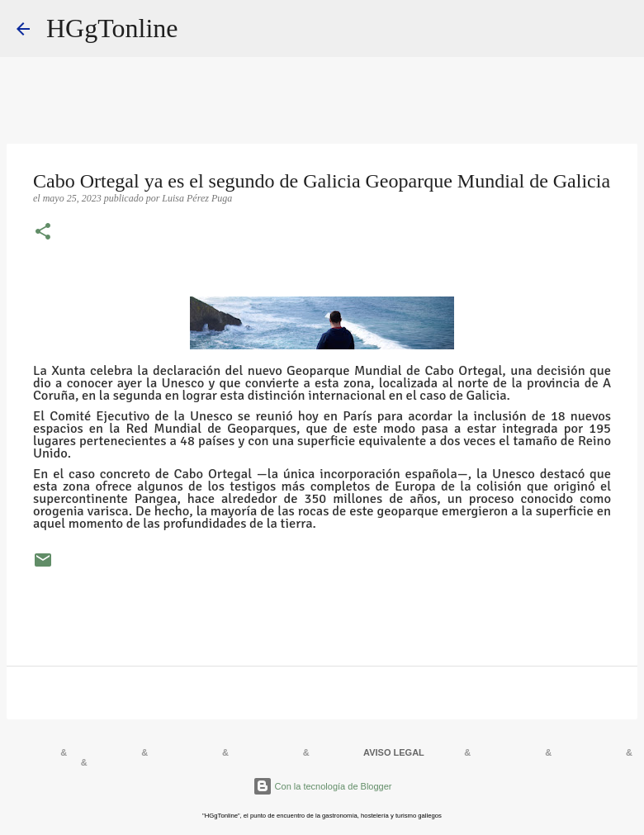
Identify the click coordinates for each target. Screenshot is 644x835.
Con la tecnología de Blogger (322, 786)
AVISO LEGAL (394, 752)
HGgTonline (112, 28)
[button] (43, 233)
